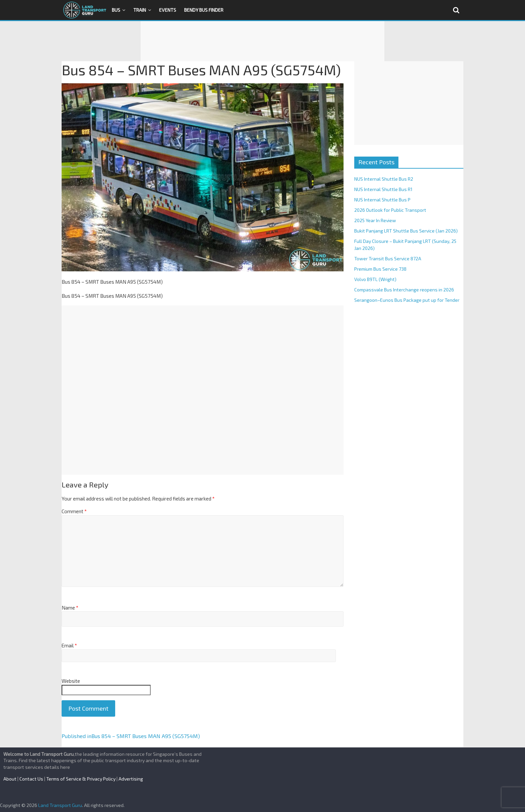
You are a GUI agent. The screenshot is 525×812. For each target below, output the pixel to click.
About (10, 779)
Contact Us (31, 779)
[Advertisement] (262, 41)
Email (69, 645)
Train (140, 10)
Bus (116, 10)
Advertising (131, 779)
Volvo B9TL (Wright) (375, 279)
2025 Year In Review (375, 220)
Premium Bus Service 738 (380, 269)
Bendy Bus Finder (204, 10)
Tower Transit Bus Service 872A (388, 258)
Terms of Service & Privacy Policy (81, 779)
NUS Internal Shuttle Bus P (382, 200)
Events (168, 10)
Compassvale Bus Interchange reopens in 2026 (404, 290)
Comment (74, 511)
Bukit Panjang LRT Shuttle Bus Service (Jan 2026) (406, 231)
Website (71, 681)
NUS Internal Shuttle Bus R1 (383, 189)
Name (70, 608)
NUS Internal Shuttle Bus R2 (384, 179)
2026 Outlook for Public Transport (390, 210)
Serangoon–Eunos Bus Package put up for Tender (407, 300)
